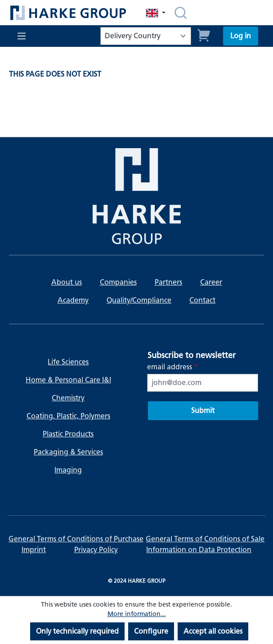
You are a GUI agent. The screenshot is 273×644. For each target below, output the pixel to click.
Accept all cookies (213, 631)
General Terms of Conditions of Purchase (76, 539)
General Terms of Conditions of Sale (205, 539)
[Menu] (21, 36)
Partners (168, 282)
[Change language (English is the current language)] (157, 13)
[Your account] (241, 36)
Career (211, 282)
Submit (203, 410)
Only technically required (77, 631)
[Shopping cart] (204, 34)
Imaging (68, 470)
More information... (137, 614)
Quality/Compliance (139, 300)
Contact (202, 300)
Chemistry (68, 398)
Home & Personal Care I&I (68, 380)
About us (67, 282)
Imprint (34, 550)
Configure (151, 631)
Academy (73, 300)
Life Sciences (68, 362)
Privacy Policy (96, 550)
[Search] (181, 13)
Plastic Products (68, 434)
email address (172, 367)
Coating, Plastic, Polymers (68, 416)
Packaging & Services (68, 452)
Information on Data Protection (199, 550)
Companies (118, 282)
